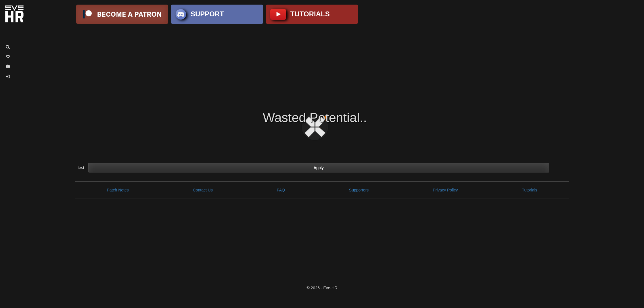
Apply (319, 168)
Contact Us (203, 190)
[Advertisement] (322, 65)
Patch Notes (118, 190)
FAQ (281, 190)
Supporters (359, 190)
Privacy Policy (445, 190)
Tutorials (529, 190)
